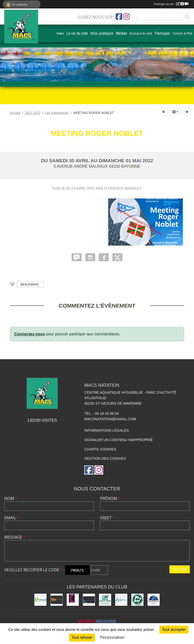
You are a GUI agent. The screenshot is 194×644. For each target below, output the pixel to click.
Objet (108, 518)
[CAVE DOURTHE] (73, 600)
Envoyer (180, 569)
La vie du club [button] (77, 33)
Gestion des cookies (105, 458)
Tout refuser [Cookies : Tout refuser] (82, 637)
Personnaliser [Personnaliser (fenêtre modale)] (112, 637)
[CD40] (137, 600)
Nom (11, 498)
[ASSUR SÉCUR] (154, 600)
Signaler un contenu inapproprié (119, 440)
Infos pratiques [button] (102, 33)
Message (15, 537)
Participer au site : (171, 4)
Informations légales (107, 430)
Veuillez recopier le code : (34, 570)
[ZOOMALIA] (57, 600)
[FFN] (89, 600)
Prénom (110, 498)
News (60, 33)
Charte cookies (100, 449)
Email (12, 518)
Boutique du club (141, 33)
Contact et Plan (182, 33)
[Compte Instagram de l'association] (126, 17)
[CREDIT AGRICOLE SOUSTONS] (105, 600)
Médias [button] (121, 33)
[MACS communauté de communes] (40, 600)
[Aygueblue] (121, 600)
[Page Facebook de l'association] (119, 17)
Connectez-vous (30, 334)
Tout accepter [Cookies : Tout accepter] (174, 629)
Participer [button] (162, 33)
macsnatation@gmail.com (110, 419)
